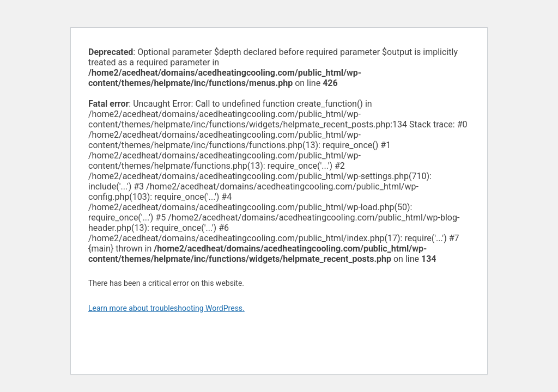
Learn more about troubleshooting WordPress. (166, 308)
